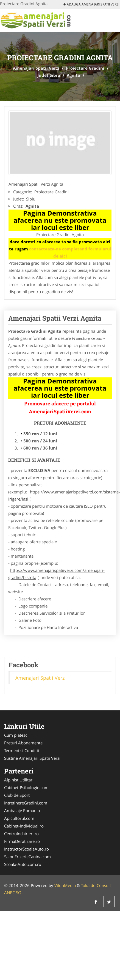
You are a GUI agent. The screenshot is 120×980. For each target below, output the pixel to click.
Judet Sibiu (49, 75)
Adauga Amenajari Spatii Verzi (91, 4)
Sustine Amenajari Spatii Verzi (32, 758)
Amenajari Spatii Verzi (36, 68)
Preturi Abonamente (23, 743)
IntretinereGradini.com (26, 803)
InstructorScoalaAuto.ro (26, 849)
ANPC (9, 893)
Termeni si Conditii (22, 750)
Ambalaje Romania (22, 810)
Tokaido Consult (96, 885)
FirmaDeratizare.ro (22, 841)
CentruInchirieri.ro (21, 834)
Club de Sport (17, 795)
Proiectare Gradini (85, 68)
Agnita (73, 75)
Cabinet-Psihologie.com (26, 787)
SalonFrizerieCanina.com (27, 857)
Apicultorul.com (19, 818)
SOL (20, 893)
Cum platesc (16, 735)
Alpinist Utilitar (18, 780)
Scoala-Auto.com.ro (23, 864)
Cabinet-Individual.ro (24, 826)
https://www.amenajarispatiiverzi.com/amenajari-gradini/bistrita (56, 574)
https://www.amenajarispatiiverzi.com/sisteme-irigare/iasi (64, 495)
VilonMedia (65, 885)
